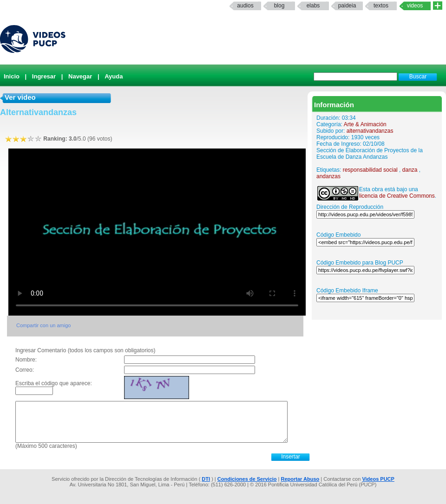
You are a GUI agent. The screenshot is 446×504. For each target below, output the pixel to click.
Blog (279, 6)
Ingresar (44, 76)
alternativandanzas (370, 131)
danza (410, 170)
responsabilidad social (370, 170)
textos (381, 6)
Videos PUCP (378, 479)
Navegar (80, 76)
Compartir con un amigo (43, 325)
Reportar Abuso (300, 479)
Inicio (12, 76)
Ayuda (114, 76)
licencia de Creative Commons (397, 196)
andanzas (328, 176)
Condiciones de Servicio (247, 479)
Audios (245, 6)
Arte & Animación (365, 124)
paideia (347, 6)
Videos (415, 6)
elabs (313, 6)
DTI (206, 479)
